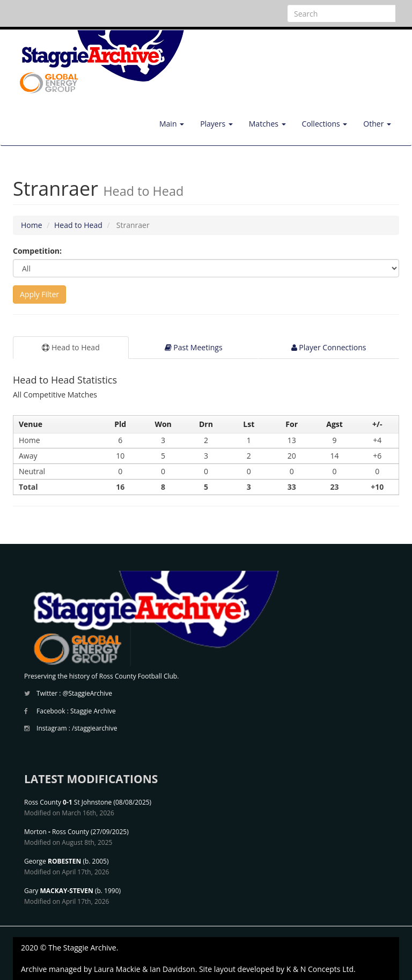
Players (216, 124)
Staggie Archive (93, 711)
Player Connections (329, 347)
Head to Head (78, 225)
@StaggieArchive (87, 693)
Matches (267, 124)
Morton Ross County (57, 832)
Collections (325, 124)
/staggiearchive (94, 728)
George (53, 861)
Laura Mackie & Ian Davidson (145, 969)
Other (377, 124)
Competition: (37, 251)
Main (172, 124)
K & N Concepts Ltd (320, 969)
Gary (59, 891)
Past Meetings (194, 347)
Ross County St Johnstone (68, 802)
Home (32, 225)
